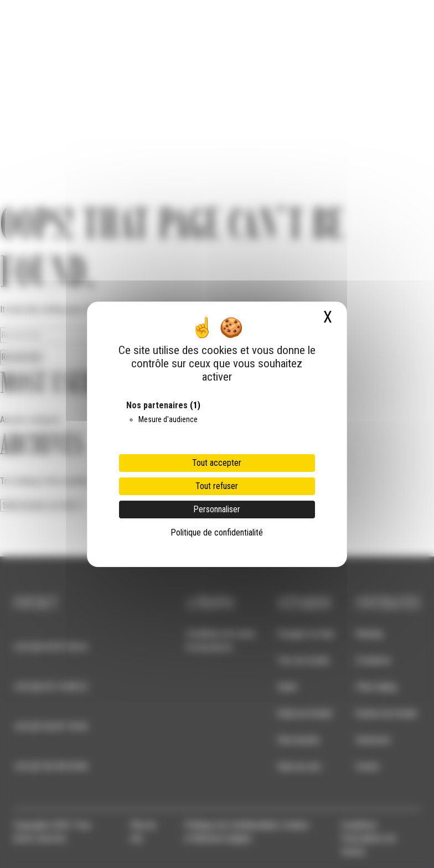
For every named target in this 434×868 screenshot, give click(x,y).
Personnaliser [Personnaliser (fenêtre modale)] (217, 509)
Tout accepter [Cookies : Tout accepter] (217, 463)
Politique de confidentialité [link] (217, 532)
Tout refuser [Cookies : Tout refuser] (217, 486)
